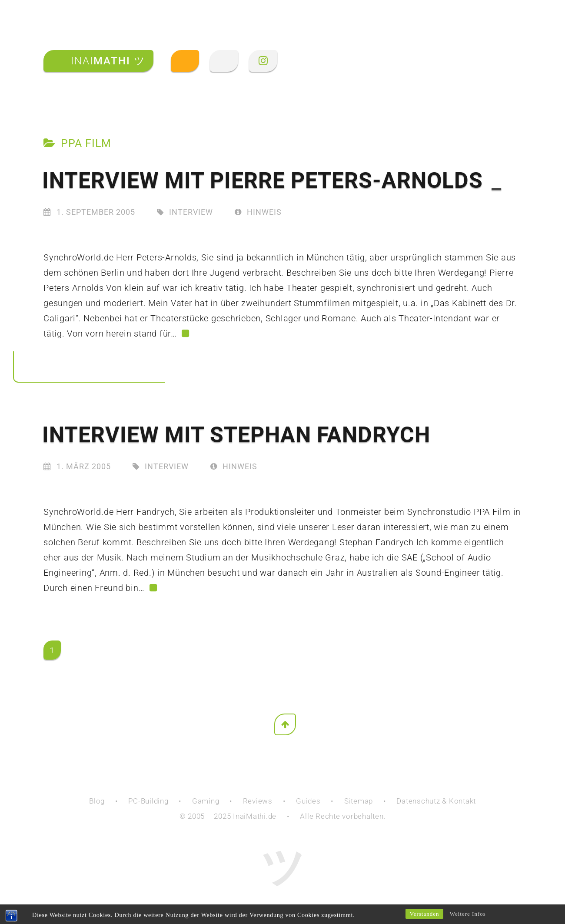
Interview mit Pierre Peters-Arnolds (272, 180)
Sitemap (359, 801)
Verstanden (425, 914)
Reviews (258, 801)
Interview (191, 212)
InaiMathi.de (255, 816)
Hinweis (258, 212)
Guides (308, 801)
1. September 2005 (96, 212)
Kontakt (462, 801)
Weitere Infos (468, 914)
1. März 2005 (84, 466)
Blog (97, 801)
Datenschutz (418, 801)
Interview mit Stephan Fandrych (236, 435)
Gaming (206, 801)
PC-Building (148, 801)
